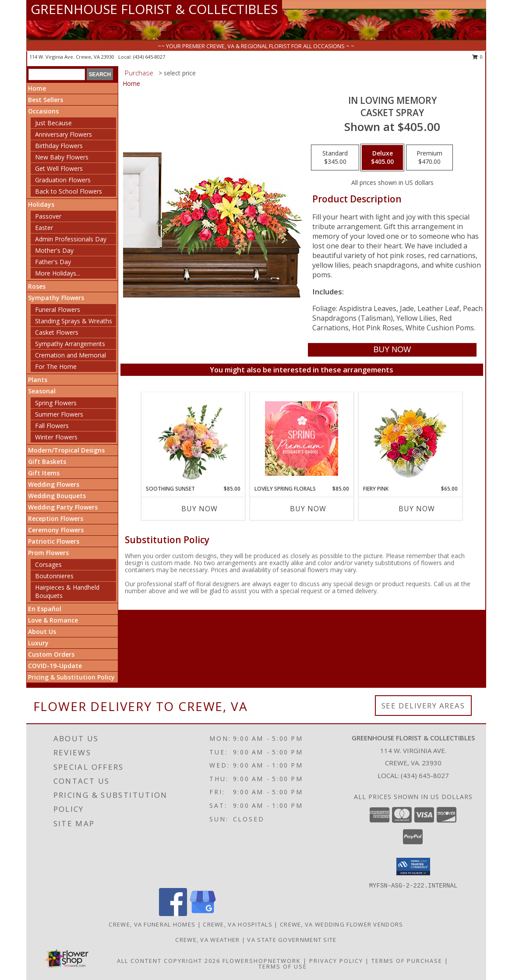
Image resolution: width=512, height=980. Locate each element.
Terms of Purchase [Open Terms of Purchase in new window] (407, 961)
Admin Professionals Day (71, 239)
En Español (45, 609)
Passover (48, 216)
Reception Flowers (56, 518)
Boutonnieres (54, 576)
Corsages (48, 564)
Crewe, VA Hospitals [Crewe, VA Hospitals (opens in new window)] (238, 924)
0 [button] (478, 57)
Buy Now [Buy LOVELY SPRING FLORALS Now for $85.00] (308, 509)
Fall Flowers (52, 426)
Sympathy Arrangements (70, 344)
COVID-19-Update (55, 666)
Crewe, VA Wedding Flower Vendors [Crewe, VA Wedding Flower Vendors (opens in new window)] (342, 924)
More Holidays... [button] (58, 273)
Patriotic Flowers (54, 541)
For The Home (56, 366)
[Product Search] (57, 74)
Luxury (38, 643)
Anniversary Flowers (64, 134)
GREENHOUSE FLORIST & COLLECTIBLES (154, 9)
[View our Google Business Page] (203, 914)
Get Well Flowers (59, 168)
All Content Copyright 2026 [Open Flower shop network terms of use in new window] (169, 961)
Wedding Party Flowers (63, 507)
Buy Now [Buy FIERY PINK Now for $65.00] (417, 509)
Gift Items (44, 473)
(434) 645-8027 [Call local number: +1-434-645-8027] (149, 57)
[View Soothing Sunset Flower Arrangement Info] (193, 439)
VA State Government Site (292, 940)
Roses (37, 286)
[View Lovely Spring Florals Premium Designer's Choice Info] (302, 439)
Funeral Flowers (58, 310)
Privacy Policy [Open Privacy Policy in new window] (336, 961)
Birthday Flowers (59, 146)
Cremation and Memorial (71, 355)
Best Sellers (46, 100)
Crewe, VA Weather (207, 940)
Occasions (43, 111)
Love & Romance (53, 620)
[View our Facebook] (173, 914)
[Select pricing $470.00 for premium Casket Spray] (429, 158)
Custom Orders (51, 654)
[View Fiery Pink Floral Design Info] (410, 439)
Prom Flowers (48, 553)
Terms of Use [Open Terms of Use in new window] (283, 966)
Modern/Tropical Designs (66, 450)
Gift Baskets (47, 462)
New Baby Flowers (62, 157)
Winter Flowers (56, 437)
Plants (38, 380)
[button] (413, 867)
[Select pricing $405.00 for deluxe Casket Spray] (382, 158)
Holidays (41, 204)
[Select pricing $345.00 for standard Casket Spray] (335, 158)
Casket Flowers (57, 332)
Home (37, 88)
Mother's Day (54, 250)
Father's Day (53, 262)
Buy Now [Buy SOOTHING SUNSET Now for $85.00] (200, 509)
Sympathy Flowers (56, 298)
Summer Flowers (59, 414)
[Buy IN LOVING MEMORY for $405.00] (392, 350)
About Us (42, 632)
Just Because (53, 123)
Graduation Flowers (63, 180)
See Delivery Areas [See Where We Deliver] (423, 706)
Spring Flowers (56, 403)
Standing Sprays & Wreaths (74, 321)
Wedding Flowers (54, 484)
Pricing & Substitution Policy (71, 677)
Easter (44, 228)
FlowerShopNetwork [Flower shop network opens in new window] (262, 961)
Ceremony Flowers (56, 530)
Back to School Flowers (69, 191)
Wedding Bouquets (57, 496)
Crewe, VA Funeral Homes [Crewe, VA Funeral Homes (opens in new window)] (152, 924)
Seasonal (42, 391)
